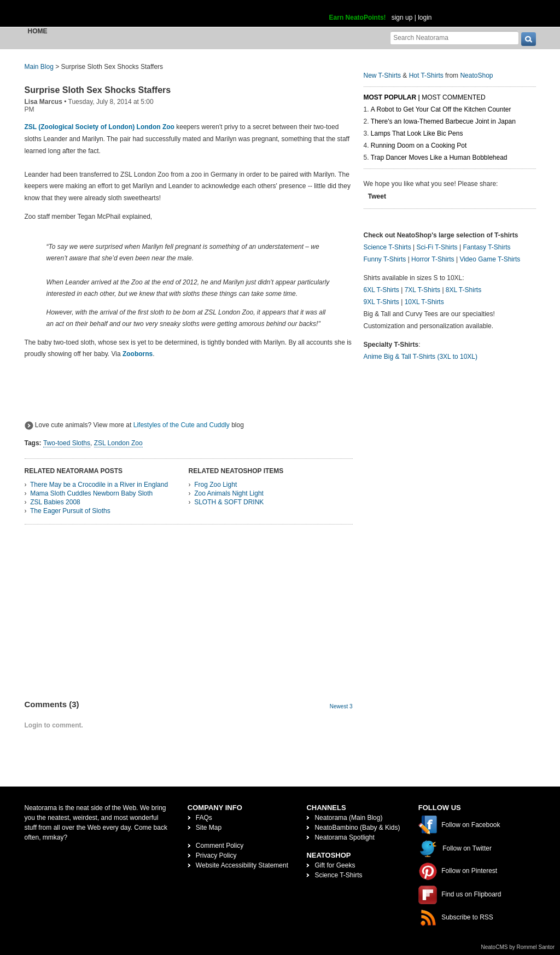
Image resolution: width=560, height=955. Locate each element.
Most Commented (453, 97)
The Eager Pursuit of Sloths (70, 511)
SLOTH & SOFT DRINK (229, 502)
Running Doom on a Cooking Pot (419, 145)
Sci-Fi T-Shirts (437, 247)
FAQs (204, 818)
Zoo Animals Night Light (229, 493)
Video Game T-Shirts (490, 259)
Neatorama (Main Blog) (348, 818)
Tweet (377, 196)
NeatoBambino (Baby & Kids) (357, 828)
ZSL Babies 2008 (55, 502)
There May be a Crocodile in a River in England (99, 485)
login (425, 18)
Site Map (209, 828)
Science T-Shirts (387, 247)
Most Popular (390, 97)
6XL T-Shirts (381, 290)
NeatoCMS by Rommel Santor (518, 947)
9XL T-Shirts (381, 302)
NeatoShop (476, 75)
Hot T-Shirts (426, 75)
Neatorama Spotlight (344, 837)
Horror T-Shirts (433, 259)
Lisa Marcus (43, 102)
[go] (529, 39)
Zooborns (138, 354)
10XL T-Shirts (424, 302)
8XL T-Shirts (463, 290)
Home (38, 31)
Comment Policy (220, 846)
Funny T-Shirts (385, 259)
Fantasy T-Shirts (486, 247)
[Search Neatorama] (454, 37)
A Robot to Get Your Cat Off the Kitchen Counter (441, 109)
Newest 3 (341, 706)
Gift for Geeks (335, 865)
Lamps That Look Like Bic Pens (417, 133)
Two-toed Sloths (67, 443)
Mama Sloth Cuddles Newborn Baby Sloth (91, 493)
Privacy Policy (216, 855)
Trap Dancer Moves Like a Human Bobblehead (439, 158)
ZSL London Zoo (118, 443)
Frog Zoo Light (215, 485)
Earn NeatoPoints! (358, 18)
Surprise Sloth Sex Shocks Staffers (98, 90)
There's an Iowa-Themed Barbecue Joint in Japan (443, 121)
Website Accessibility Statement (242, 865)
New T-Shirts (382, 75)
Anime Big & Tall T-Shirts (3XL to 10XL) (421, 357)
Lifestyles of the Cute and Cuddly (182, 425)
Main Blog (39, 67)
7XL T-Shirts (422, 290)
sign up (402, 18)
